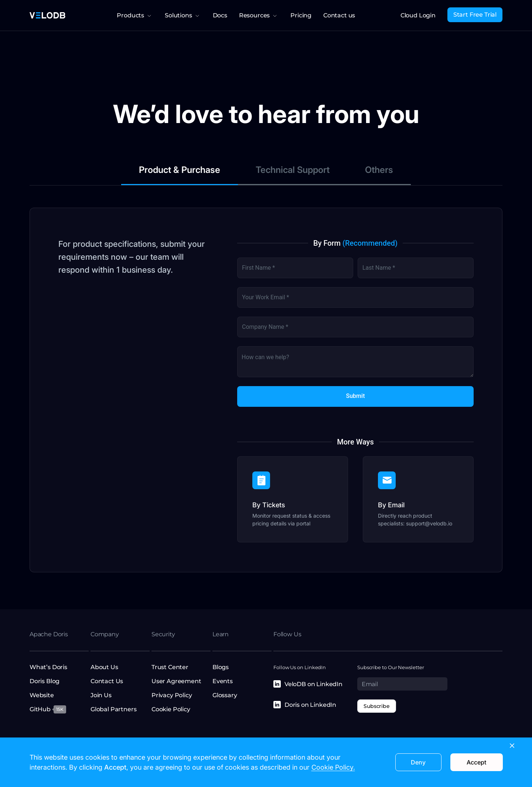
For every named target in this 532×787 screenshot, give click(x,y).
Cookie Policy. (333, 767)
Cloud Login (418, 15)
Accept (476, 762)
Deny (418, 762)
